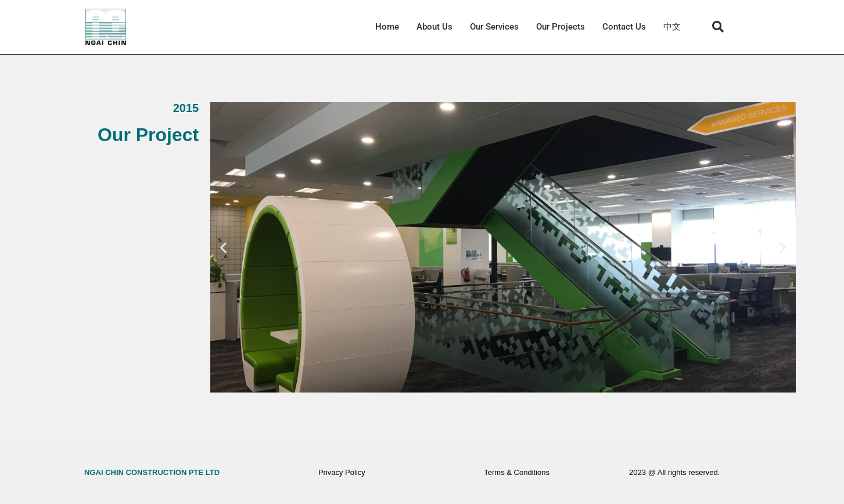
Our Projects (561, 27)
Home (387, 27)
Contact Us (624, 27)
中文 (672, 27)
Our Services (494, 27)
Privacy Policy (342, 472)
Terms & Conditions (517, 472)
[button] (718, 27)
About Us (434, 27)
